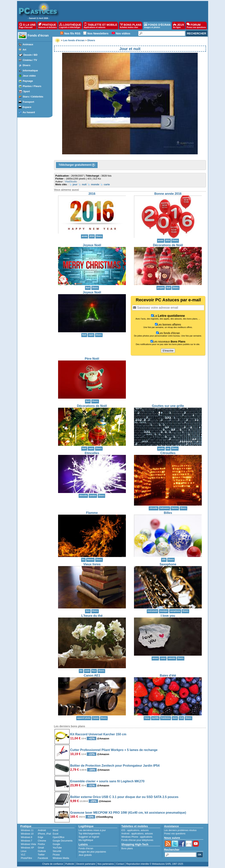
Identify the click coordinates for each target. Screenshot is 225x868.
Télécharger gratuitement (77, 165)
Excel (55, 834)
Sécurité (57, 851)
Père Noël (92, 359)
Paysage (28, 81)
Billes (168, 513)
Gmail (41, 848)
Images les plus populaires (92, 852)
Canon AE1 (92, 675)
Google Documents (63, 841)
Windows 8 (27, 837)
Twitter (41, 855)
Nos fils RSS (72, 33)
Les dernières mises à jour (92, 830)
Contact (120, 864)
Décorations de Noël (168, 245)
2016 (92, 194)
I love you (168, 616)
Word (55, 830)
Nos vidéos (123, 33)
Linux (24, 851)
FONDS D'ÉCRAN (157, 26)
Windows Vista (28, 844)
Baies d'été (168, 675)
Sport (27, 91)
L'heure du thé (92, 616)
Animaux (28, 44)
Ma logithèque (86, 840)
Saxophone (168, 564)
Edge (40, 837)
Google (56, 844)
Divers (27, 65)
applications (133, 830)
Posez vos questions (175, 834)
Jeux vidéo (29, 76)
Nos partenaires (106, 864)
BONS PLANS (131, 26)
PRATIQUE (48, 26)
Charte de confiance (53, 864)
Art (24, 50)
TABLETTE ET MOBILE (100, 26)
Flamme (92, 513)
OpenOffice (58, 837)
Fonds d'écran (38, 35)
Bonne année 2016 (168, 194)
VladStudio (71, 182)
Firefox (41, 844)
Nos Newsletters (98, 33)
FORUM (196, 26)
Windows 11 (27, 830)
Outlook (42, 851)
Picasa (56, 855)
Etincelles (92, 453)
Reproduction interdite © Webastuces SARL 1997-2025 (155, 864)
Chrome (42, 841)
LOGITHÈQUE (70, 26)
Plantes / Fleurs (32, 86)
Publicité (70, 864)
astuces (145, 830)
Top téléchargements (89, 834)
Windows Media (61, 858)
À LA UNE (27, 26)
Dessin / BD (30, 55)
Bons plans (127, 848)
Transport (28, 102)
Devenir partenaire (86, 864)
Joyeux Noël (92, 245)
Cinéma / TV (30, 60)
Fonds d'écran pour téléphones (137, 840)
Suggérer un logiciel (89, 837)
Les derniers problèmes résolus (180, 830)
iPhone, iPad (44, 834)
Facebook (43, 858)
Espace (27, 107)
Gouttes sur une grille (168, 406)
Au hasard (29, 112)
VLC (23, 855)
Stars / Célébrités (33, 97)
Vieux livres (92, 564)
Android (42, 830)
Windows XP (27, 848)
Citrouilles (168, 453)
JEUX (179, 26)
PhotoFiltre (27, 858)
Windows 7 (27, 841)
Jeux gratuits (85, 855)
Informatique (30, 70)
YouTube (57, 848)
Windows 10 (27, 834)
